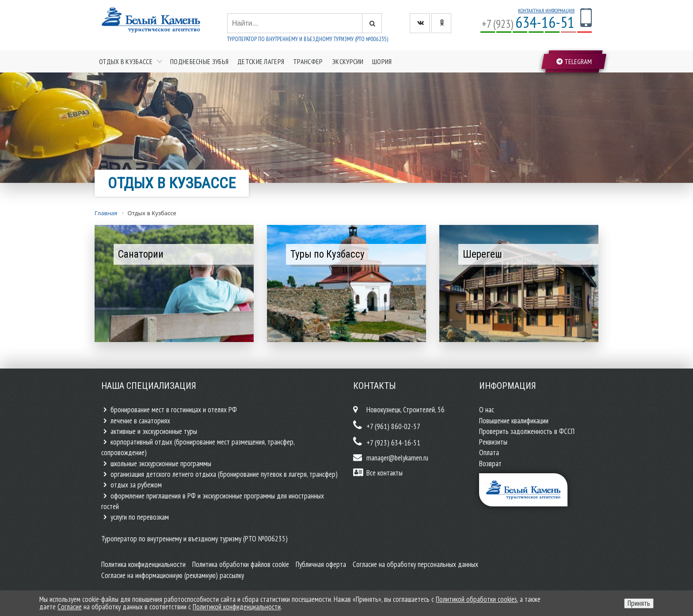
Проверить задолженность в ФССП (527, 431)
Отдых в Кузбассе (126, 61)
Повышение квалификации (514, 421)
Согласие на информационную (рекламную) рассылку (173, 575)
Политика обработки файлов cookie (241, 564)
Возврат (490, 464)
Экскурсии (348, 61)
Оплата (489, 452)
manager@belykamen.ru (397, 458)
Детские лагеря (261, 61)
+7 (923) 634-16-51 (393, 443)
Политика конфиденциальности (143, 564)
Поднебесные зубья (199, 61)
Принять (639, 603)
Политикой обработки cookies (476, 599)
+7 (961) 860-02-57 (393, 426)
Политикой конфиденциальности (237, 607)
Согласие (70, 607)
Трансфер (308, 61)
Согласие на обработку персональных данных (415, 564)
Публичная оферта (321, 564)
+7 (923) (528, 24)
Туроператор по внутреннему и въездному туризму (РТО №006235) (308, 39)
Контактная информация (546, 10)
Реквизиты (493, 442)
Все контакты (385, 473)
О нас (487, 410)
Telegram (574, 61)
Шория (382, 61)
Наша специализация (149, 386)
